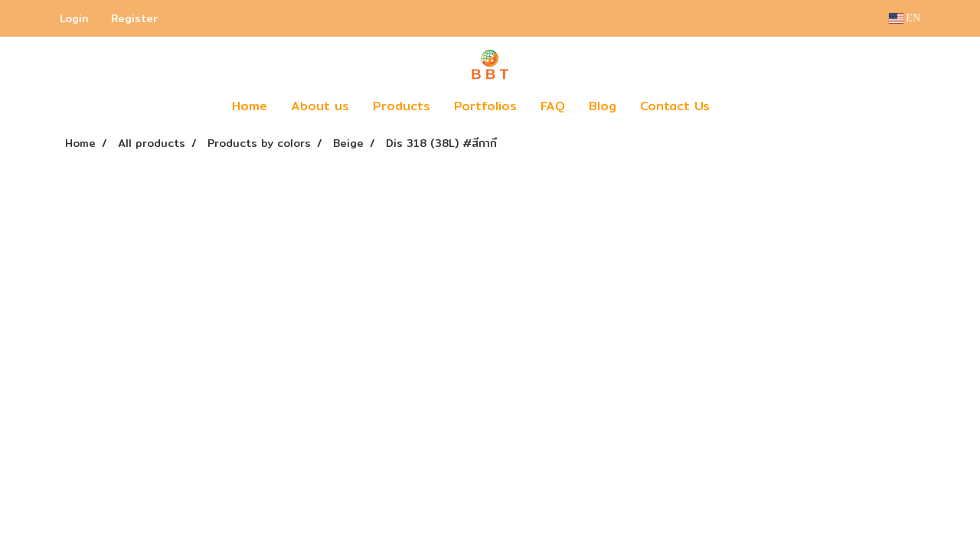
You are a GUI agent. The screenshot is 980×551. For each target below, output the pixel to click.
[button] (744, 106)
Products (402, 106)
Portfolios (485, 106)
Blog (603, 106)
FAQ (553, 106)
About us (320, 106)
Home (250, 106)
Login (74, 18)
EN (905, 18)
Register (134, 18)
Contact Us (675, 106)
